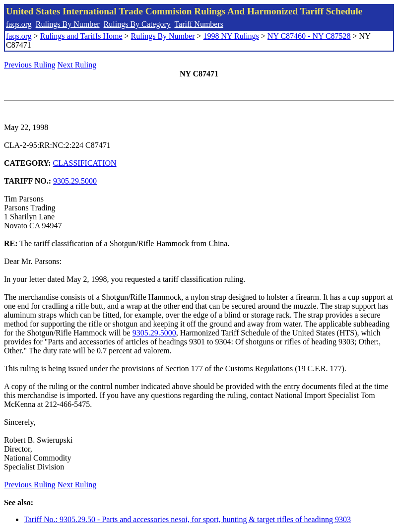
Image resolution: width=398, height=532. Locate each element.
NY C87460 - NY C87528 (309, 36)
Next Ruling (77, 65)
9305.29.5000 (75, 181)
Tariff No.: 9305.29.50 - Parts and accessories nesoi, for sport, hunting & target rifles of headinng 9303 (187, 519)
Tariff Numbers (199, 24)
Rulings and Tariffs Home (81, 36)
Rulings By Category (137, 24)
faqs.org (19, 24)
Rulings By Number (68, 24)
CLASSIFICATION (85, 163)
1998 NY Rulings (231, 36)
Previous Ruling (30, 65)
